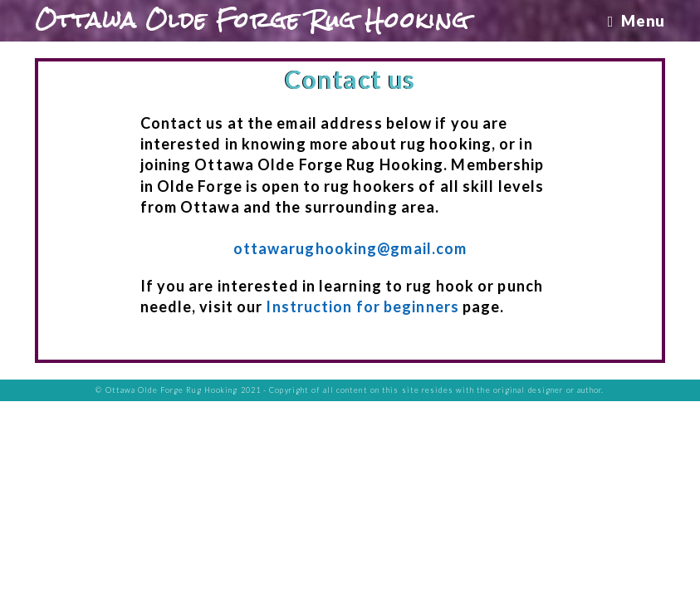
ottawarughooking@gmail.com (350, 248)
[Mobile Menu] (636, 21)
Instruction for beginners (362, 306)
